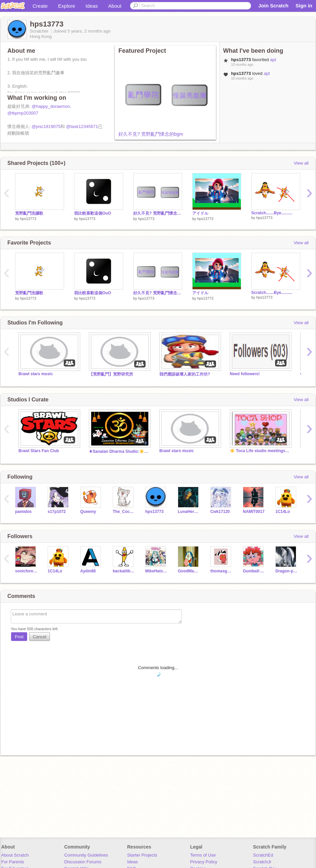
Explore (67, 6)
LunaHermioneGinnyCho (189, 512)
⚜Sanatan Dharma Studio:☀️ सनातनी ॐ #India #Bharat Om (119, 451)
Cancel (40, 637)
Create (40, 6)
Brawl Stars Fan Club (39, 451)
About (115, 6)
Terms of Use (203, 855)
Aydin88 (88, 571)
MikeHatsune (156, 571)
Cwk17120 (220, 512)
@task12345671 (82, 126)
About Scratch (15, 855)
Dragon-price (287, 571)
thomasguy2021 (222, 571)
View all (301, 163)
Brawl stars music (36, 374)
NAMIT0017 (254, 512)
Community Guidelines (86, 855)
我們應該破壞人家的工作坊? (185, 374)
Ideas (92, 6)
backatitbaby (124, 571)
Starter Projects (142, 855)
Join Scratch (273, 6)
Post (19, 637)
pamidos (23, 512)
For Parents (13, 862)
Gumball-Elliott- (254, 571)
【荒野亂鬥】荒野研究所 (111, 374)
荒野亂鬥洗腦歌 (29, 213)
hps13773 (28, 219)
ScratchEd (263, 855)
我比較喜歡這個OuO (93, 213)
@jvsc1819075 (46, 126)
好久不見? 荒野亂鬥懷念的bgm (151, 134)
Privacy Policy (204, 862)
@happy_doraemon (51, 106)
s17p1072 (57, 512)
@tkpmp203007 (23, 113)
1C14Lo (283, 512)
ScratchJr (262, 862)
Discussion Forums (83, 862)
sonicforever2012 (26, 571)
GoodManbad (189, 571)
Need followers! (245, 374)
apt (273, 60)
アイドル (200, 213)
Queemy (88, 512)
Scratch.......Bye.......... (272, 213)
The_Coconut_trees (124, 512)
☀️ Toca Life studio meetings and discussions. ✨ (260, 451)
